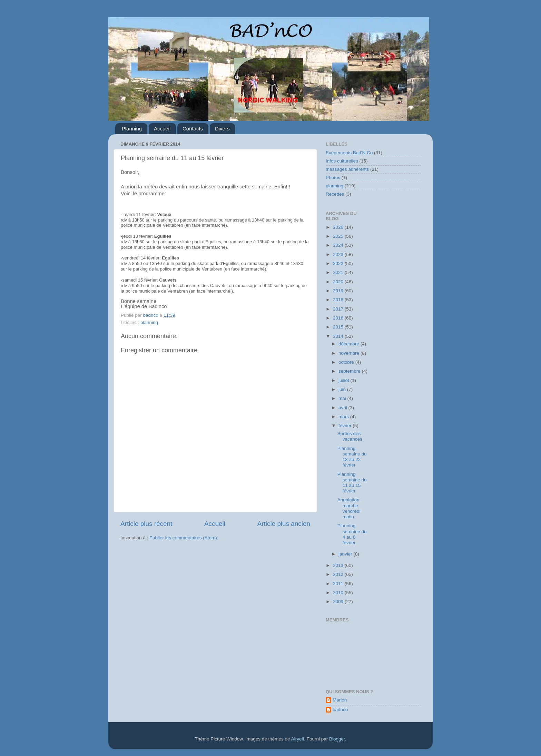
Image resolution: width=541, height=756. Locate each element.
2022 (339, 263)
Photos (333, 178)
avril (343, 408)
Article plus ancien (284, 524)
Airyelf (298, 739)
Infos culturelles (342, 161)
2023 (339, 254)
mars (344, 417)
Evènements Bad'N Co (349, 153)
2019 (339, 291)
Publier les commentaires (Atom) (183, 538)
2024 (339, 245)
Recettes (335, 194)
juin (343, 389)
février (346, 426)
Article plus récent (146, 524)
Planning (132, 129)
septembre (350, 371)
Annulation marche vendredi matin (349, 508)
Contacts (193, 129)
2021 (339, 272)
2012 (339, 574)
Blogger (337, 739)
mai (343, 398)
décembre (350, 344)
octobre (347, 362)
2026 (339, 227)
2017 (339, 309)
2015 (339, 327)
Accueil (162, 129)
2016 (339, 318)
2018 (339, 300)
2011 (339, 584)
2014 (339, 336)
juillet (345, 380)
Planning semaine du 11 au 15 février (352, 483)
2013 (339, 565)
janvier (346, 554)
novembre (350, 353)
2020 (339, 282)
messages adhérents (347, 169)
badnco (340, 710)
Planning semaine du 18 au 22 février (352, 457)
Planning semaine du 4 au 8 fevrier (352, 534)
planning (149, 322)
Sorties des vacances (350, 436)
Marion (340, 700)
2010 (339, 593)
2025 (339, 236)
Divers (222, 129)
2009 (339, 602)
